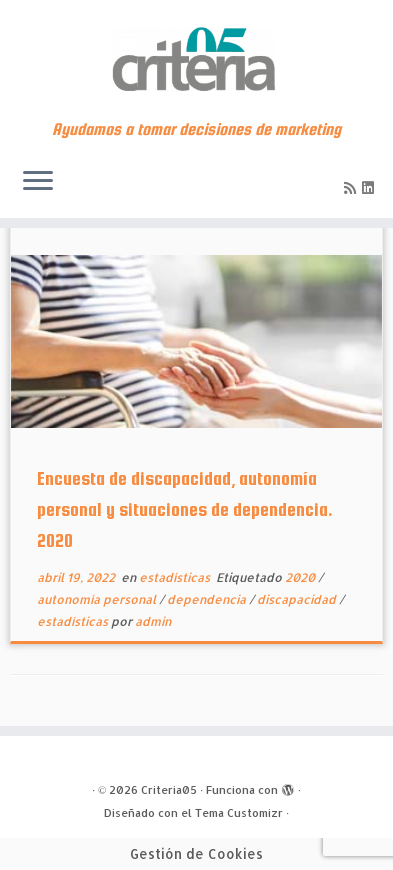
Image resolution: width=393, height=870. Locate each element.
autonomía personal (98, 599)
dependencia (208, 599)
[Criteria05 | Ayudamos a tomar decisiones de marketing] (196, 60)
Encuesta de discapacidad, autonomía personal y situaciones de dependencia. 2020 (185, 509)
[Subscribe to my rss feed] (353, 187)
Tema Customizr (239, 813)
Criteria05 (169, 790)
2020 (301, 577)
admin (153, 621)
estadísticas (176, 577)
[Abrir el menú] (38, 182)
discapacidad (298, 599)
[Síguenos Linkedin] (371, 187)
